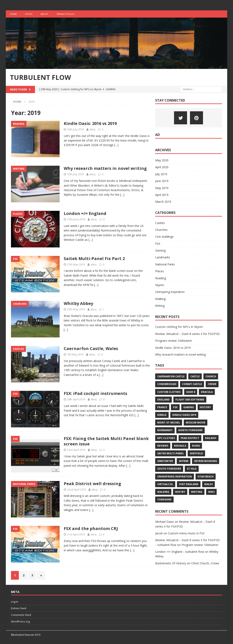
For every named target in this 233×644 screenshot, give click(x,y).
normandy (165, 430)
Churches (161, 230)
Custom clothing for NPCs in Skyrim (179, 327)
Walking (160, 299)
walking (163, 492)
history (205, 407)
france (162, 407)
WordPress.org (20, 621)
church (211, 376)
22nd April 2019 (76, 489)
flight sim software (190, 400)
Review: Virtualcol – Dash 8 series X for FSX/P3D (187, 334)
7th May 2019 (75, 354)
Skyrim (160, 285)
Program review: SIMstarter (174, 341)
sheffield (196, 453)
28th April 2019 (76, 399)
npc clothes (166, 438)
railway (211, 438)
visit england (189, 484)
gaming (189, 407)
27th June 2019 (76, 219)
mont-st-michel (169, 423)
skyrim (184, 461)
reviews (163, 446)
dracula (207, 392)
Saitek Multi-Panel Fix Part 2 (94, 258)
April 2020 (162, 167)
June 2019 (162, 181)
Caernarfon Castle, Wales (91, 348)
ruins (196, 446)
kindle (162, 415)
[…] (116, 145)
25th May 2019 (76, 309)
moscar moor (196, 423)
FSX (158, 244)
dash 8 (191, 392)
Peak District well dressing (92, 484)
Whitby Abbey (78, 303)
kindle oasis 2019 (184, 415)
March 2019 (163, 202)
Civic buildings (164, 237)
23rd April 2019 (76, 450)
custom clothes (169, 392)
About (44, 14)
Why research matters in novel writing (105, 168)
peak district (190, 438)
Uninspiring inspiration (170, 292)
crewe (212, 384)
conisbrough (167, 384)
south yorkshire (169, 469)
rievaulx (180, 446)
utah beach (206, 477)
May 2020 (162, 160)
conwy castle (192, 384)
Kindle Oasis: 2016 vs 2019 (90, 123)
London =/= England (85, 213)
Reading (161, 278)
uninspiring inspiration (175, 477)
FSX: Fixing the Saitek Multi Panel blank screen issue (106, 441)
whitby (180, 492)
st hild (192, 469)
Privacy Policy (66, 14)
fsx (175, 407)
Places (160, 271)
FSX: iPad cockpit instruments (95, 393)
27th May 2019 (76, 264)
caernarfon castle (171, 376)
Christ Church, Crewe (205, 563)
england (163, 400)
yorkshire (164, 499)
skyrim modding (206, 461)
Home (13, 14)
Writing (160, 306)
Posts (29, 14)
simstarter (165, 461)
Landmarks (163, 257)
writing (197, 492)
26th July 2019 (75, 129)
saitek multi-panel (171, 453)
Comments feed (21, 615)
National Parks (165, 264)
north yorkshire (190, 430)
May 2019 (162, 188)
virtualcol (165, 484)
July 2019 (161, 174)
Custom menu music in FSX (186, 533)
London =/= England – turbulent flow (180, 552)
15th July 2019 (75, 174)
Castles (160, 223)
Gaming (160, 250)
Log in (15, 602)
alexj (92, 129)
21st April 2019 (76, 534)
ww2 (211, 492)
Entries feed (19, 608)
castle (195, 376)
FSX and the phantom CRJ (91, 528)
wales (208, 484)
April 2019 (162, 195)
